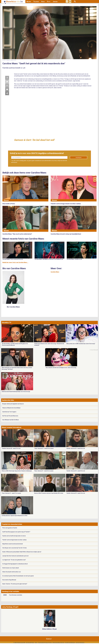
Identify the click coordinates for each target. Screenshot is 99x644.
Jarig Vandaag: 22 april (10, 607)
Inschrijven (79, 158)
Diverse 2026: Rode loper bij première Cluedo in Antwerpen (17, 471)
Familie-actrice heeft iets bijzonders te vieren (14, 536)
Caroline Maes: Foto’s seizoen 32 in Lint (13, 259)
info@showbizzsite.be (58, 643)
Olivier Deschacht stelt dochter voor (12, 572)
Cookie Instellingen (70, 643)
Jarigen (55, 2)
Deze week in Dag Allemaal (9, 580)
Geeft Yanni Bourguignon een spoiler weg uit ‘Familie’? (16, 532)
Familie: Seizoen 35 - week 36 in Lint (76, 448)
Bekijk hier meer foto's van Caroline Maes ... (15, 262)
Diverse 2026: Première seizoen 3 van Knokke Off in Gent (49, 493)
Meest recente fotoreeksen (12, 427)
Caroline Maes (55, 272)
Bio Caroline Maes (13, 307)
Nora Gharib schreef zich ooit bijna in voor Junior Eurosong (61, 368)
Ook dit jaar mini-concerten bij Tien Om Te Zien (14, 548)
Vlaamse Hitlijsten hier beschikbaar (11, 408)
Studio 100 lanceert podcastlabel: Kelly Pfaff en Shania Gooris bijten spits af (22, 552)
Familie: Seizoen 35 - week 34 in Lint (76, 493)
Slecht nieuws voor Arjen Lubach (11, 568)
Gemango (82, 643)
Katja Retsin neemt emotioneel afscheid (13, 544)
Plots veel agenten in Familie (10, 528)
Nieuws (29, 2)
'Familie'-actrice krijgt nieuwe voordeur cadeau (14, 540)
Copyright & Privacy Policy (45, 643)
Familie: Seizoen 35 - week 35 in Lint (76, 471)
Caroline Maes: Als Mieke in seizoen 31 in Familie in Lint (49, 259)
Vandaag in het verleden (10, 591)
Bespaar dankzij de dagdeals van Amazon (13, 404)
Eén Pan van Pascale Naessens (10, 416)
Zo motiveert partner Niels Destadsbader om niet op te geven (18, 576)
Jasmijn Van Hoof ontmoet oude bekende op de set (15, 556)
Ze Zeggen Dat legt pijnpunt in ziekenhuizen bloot (15, 564)
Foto (49, 2)
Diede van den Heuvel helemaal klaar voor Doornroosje (16, 392)
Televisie (36, 2)
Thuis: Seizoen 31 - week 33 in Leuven (44, 448)
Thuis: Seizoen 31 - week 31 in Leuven (11, 493)
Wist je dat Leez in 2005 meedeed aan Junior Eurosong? (81, 344)
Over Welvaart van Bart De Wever (11, 420)
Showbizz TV (7, 323)
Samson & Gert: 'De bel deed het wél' (34, 140)
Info (36, 643)
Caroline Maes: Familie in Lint (74, 259)
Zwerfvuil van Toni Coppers (9, 412)
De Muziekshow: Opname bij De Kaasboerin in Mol (15, 516)
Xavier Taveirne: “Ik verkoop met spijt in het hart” (15, 584)
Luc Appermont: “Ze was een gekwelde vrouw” (14, 560)
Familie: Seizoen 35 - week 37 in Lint (11, 448)
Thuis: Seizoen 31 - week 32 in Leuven (44, 471)
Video (43, 2)
